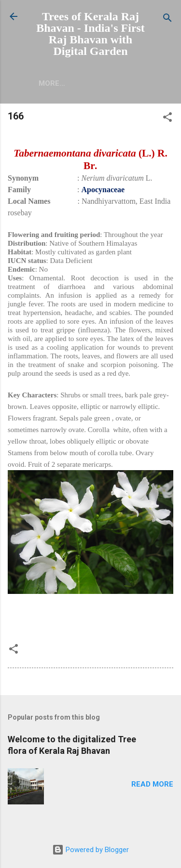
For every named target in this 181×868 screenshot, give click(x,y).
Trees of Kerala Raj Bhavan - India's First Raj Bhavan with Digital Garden (90, 34)
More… (52, 83)
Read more (152, 784)
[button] (167, 119)
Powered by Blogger (90, 850)
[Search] (167, 20)
